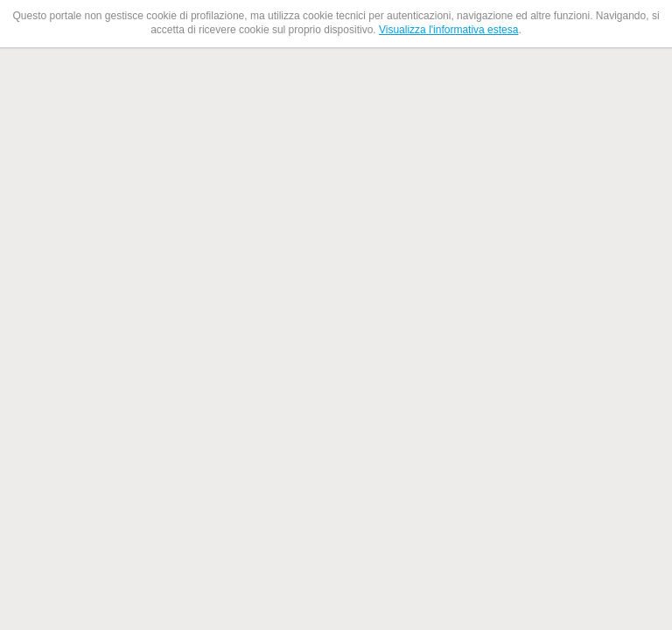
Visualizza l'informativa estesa (448, 30)
